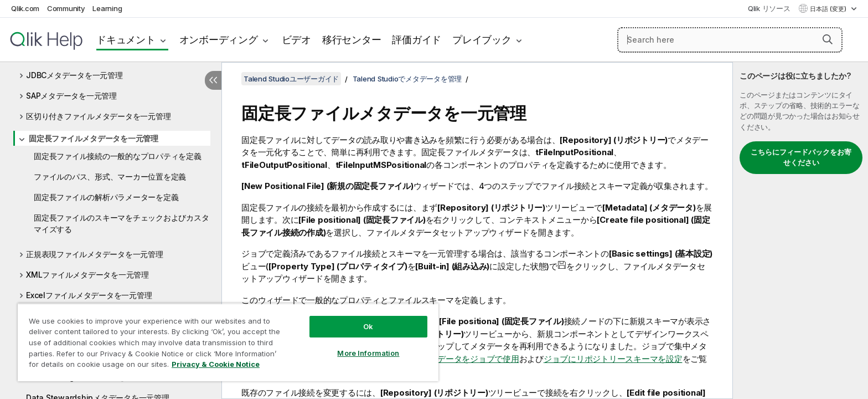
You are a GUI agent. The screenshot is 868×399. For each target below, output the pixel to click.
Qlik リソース (769, 8)
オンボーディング (219, 40)
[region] (228, 342)
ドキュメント (126, 40)
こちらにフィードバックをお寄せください (801, 157)
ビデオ (296, 40)
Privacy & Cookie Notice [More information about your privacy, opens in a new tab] (216, 364)
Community (66, 8)
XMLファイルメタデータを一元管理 (87, 275)
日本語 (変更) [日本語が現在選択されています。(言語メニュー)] (829, 9)
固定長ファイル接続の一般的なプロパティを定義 (118, 156)
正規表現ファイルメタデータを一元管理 (95, 254)
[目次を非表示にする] (213, 80)
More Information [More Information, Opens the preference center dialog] (368, 353)
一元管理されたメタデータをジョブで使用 (441, 359)
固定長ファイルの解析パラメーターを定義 (106, 197)
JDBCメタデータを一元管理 (74, 75)
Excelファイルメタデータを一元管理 (89, 295)
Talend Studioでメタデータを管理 (407, 79)
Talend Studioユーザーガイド (291, 79)
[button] (828, 39)
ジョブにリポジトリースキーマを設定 (613, 359)
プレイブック (482, 40)
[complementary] (800, 231)
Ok (368, 326)
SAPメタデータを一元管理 (71, 96)
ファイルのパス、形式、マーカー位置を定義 (110, 177)
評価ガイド (417, 40)
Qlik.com (25, 8)
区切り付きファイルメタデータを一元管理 (98, 116)
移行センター (352, 40)
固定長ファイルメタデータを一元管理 (94, 138)
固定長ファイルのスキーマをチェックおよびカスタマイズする (121, 223)
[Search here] (730, 40)
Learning (107, 8)
